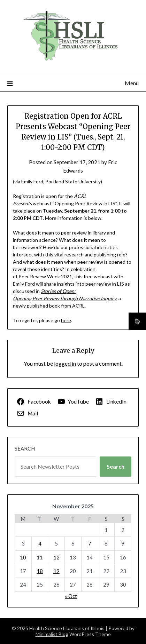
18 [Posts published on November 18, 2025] (40, 571)
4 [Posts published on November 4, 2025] (40, 543)
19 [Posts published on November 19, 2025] (56, 571)
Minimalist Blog (52, 634)
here (66, 320)
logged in (65, 363)
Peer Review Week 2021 (45, 276)
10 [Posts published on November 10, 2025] (23, 557)
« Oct (71, 596)
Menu (132, 83)
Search (25, 448)
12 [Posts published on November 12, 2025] (56, 557)
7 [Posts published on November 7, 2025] (90, 543)
